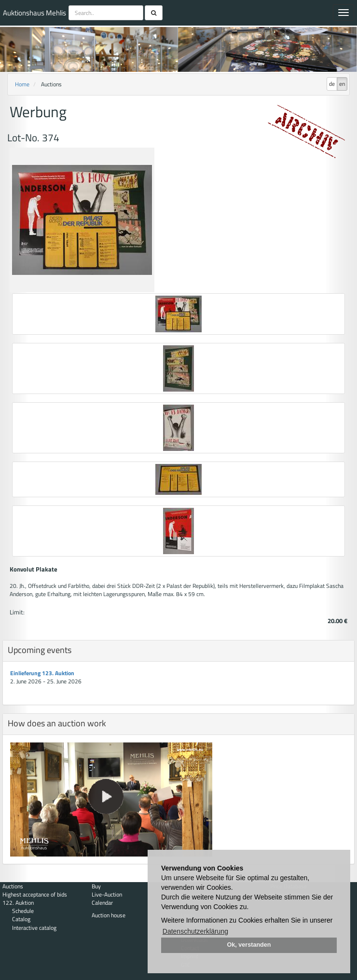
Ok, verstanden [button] (249, 945)
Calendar (102, 903)
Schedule (23, 911)
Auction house (109, 915)
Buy (96, 886)
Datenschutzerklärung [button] (195, 931)
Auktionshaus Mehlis (34, 13)
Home (22, 84)
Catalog (21, 919)
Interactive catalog (34, 928)
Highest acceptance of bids (35, 894)
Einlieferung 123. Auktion (42, 673)
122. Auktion (18, 903)
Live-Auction (107, 894)
